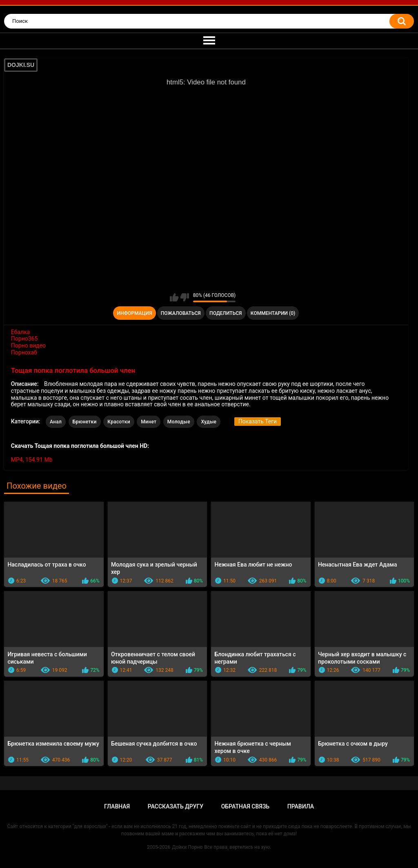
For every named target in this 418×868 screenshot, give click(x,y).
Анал (56, 422)
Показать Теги (258, 421)
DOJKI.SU (21, 65)
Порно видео (28, 345)
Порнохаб (24, 352)
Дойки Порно (187, 847)
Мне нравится (174, 297)
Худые (209, 422)
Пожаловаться (181, 313)
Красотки (119, 422)
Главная (117, 806)
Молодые (179, 422)
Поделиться (226, 313)
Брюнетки (85, 422)
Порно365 (24, 339)
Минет (149, 422)
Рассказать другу (176, 806)
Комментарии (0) (273, 313)
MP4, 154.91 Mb (32, 460)
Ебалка (21, 332)
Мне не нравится (185, 297)
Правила (301, 806)
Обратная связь (245, 806)
